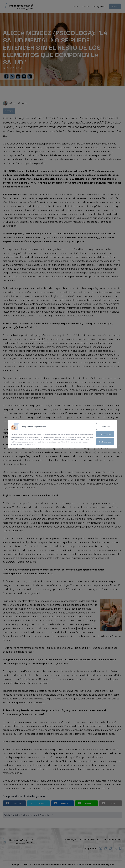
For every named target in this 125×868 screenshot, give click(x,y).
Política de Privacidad (28, 444)
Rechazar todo (105, 442)
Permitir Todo (105, 434)
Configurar (105, 426)
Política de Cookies (67, 442)
